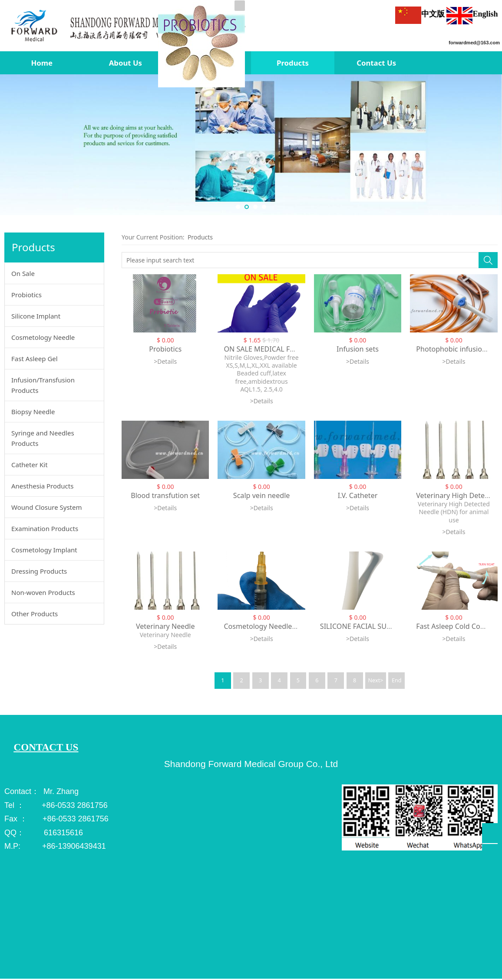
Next (492, 145)
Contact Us (376, 63)
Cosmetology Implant (44, 550)
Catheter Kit (30, 465)
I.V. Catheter (358, 495)
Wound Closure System (47, 507)
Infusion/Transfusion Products (43, 385)
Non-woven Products (43, 592)
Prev (10, 145)
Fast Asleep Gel (35, 359)
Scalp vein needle (262, 495)
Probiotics (26, 295)
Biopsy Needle (33, 412)
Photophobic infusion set (457, 349)
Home (42, 63)
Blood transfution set (165, 495)
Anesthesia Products (42, 486)
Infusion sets (358, 349)
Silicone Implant (36, 316)
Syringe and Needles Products (43, 438)
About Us (125, 63)
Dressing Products (39, 571)
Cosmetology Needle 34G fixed (274, 626)
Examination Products (45, 528)
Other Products (35, 614)
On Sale (23, 273)
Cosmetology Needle (43, 337)
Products (293, 63)
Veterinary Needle (165, 626)
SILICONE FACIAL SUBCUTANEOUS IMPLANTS (394, 626)
